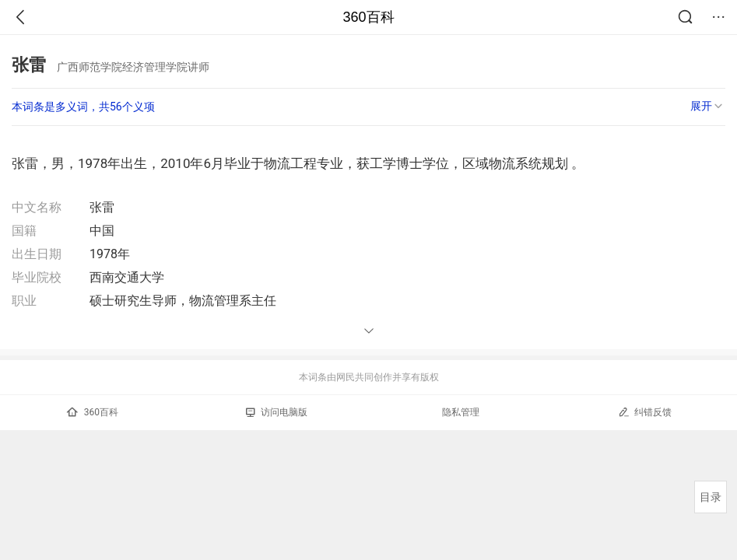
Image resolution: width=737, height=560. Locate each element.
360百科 (368, 17)
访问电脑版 (277, 412)
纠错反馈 (645, 412)
